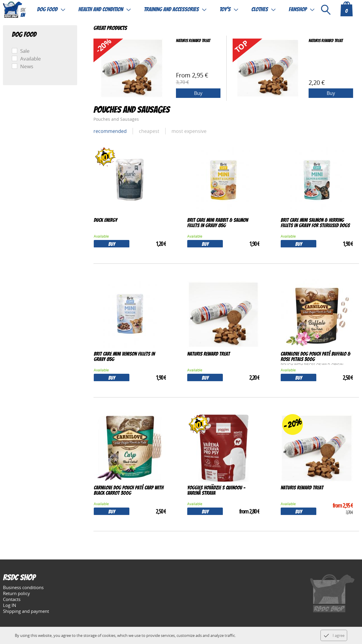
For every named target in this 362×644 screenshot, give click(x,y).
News (27, 66)
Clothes (260, 9)
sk (23, 11)
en (23, 16)
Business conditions (23, 587)
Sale (25, 51)
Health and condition (101, 9)
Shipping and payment (26, 611)
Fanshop (298, 9)
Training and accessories (171, 9)
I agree (339, 635)
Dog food (47, 9)
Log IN (9, 605)
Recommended (110, 131)
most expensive (189, 131)
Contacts (12, 599)
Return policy (16, 593)
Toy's (225, 9)
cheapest (149, 131)
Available (31, 59)
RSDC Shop (19, 578)
